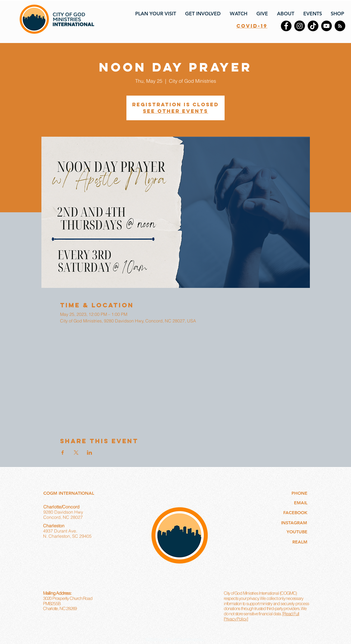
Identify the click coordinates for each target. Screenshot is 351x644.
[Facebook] (286, 26)
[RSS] (340, 26)
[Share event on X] (76, 453)
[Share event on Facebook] (63, 453)
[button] (155, 14)
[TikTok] (313, 26)
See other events (175, 111)
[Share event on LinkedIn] (90, 453)
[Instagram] (300, 26)
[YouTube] (326, 26)
